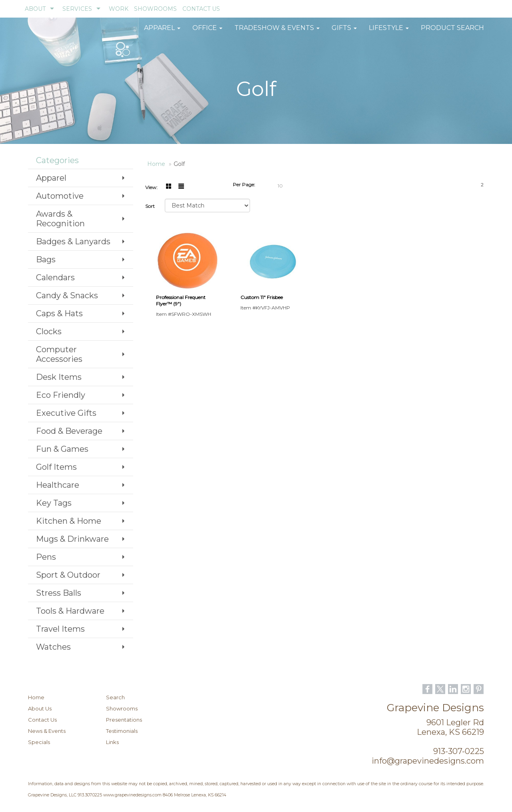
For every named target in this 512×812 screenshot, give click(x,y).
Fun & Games (62, 449)
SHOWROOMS (155, 9)
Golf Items (56, 467)
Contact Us (42, 720)
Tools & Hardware (70, 611)
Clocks (49, 331)
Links (112, 742)
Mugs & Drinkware (72, 539)
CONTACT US (201, 9)
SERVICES (77, 9)
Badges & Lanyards (73, 241)
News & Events (47, 731)
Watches (53, 647)
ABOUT (35, 9)
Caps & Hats (59, 313)
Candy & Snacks (67, 295)
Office (207, 32)
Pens (46, 557)
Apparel (162, 32)
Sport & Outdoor (68, 575)
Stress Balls (59, 593)
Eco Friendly (61, 395)
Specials (39, 742)
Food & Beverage (69, 431)
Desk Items (59, 377)
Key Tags (54, 503)
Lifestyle (389, 32)
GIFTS (344, 32)
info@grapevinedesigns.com (428, 761)
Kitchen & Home (69, 521)
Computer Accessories (59, 354)
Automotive (60, 196)
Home (36, 697)
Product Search (452, 32)
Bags (46, 259)
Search (115, 697)
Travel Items (60, 629)
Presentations (124, 720)
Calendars (55, 277)
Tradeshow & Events (277, 32)
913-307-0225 (459, 751)
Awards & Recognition (60, 219)
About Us (40, 708)
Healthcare (58, 485)
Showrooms (122, 708)
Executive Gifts (66, 413)
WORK (119, 9)
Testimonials (122, 731)
